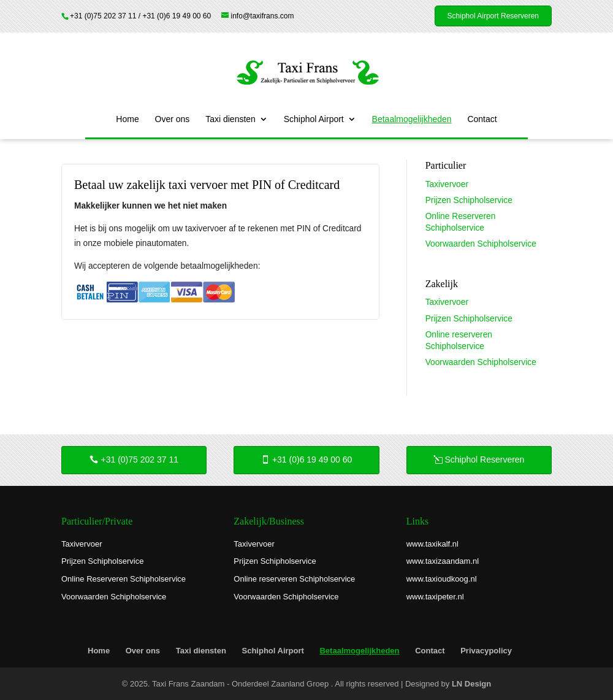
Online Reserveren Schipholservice (124, 579)
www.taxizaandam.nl (443, 561)
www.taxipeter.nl (435, 597)
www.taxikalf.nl (432, 544)
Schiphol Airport (314, 119)
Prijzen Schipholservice (469, 200)
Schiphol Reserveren (484, 460)
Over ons (173, 119)
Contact (482, 119)
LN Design (471, 684)
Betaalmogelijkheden (412, 119)
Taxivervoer (447, 184)
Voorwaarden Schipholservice (481, 244)
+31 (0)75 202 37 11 (140, 460)
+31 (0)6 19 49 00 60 (312, 460)
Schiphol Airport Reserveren (493, 16)
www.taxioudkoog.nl (442, 579)
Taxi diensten (230, 119)
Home (127, 119)
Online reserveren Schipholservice (294, 579)
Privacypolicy (486, 651)
